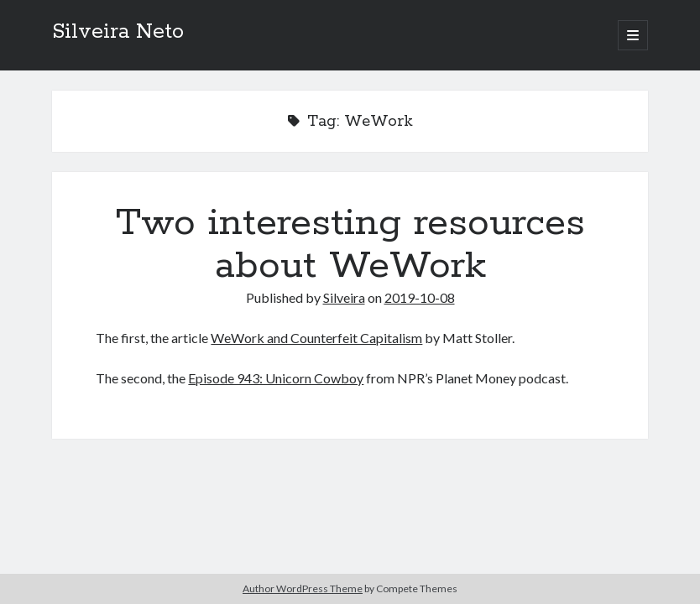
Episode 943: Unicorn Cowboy (276, 378)
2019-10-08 (420, 297)
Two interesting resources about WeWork (350, 245)
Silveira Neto (118, 32)
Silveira (344, 297)
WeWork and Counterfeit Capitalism (316, 338)
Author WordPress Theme (303, 588)
